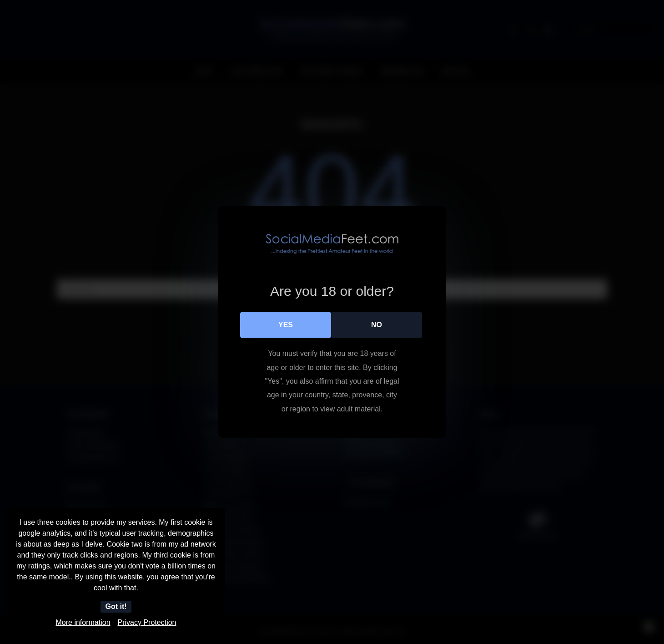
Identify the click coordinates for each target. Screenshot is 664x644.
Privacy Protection (147, 622)
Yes (286, 325)
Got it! (116, 606)
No (377, 325)
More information (83, 622)
